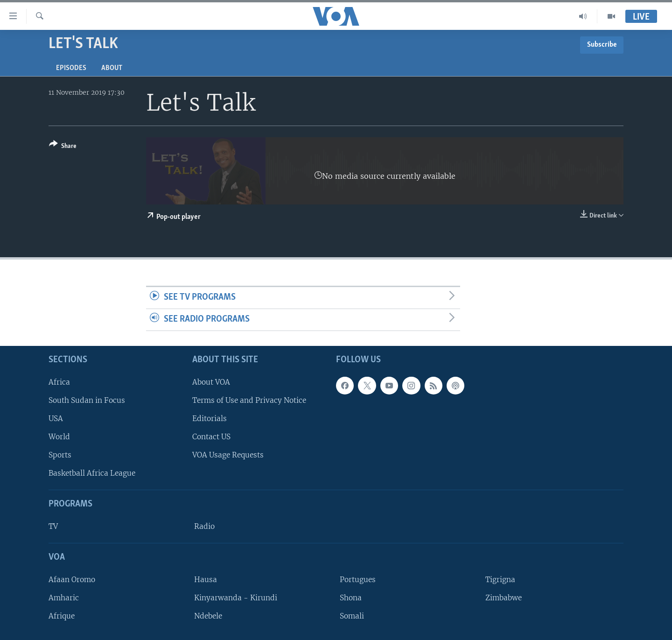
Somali (352, 616)
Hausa (206, 580)
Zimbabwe (504, 598)
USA (56, 418)
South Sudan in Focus (87, 400)
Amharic (64, 598)
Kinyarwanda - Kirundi (236, 598)
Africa (59, 382)
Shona (351, 598)
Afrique (62, 616)
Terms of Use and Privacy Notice (249, 400)
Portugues (358, 580)
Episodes (71, 68)
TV (53, 526)
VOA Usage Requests (228, 455)
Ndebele (208, 616)
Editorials (210, 418)
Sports (60, 455)
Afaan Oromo (72, 580)
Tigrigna (500, 580)
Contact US (211, 437)
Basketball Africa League (92, 473)
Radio (204, 526)
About (112, 68)
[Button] (63, 147)
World (59, 437)
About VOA (211, 382)
